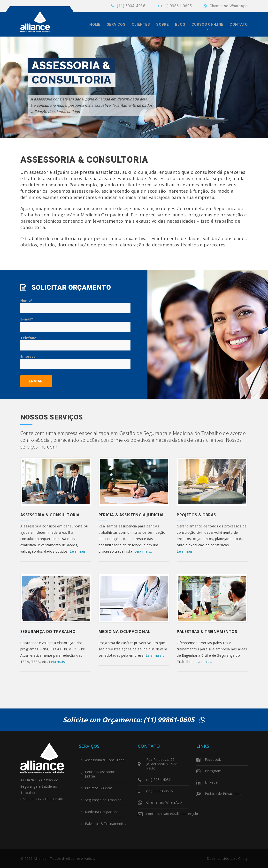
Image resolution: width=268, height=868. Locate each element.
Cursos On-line (207, 25)
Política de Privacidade (223, 794)
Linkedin (211, 782)
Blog (180, 25)
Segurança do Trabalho (48, 632)
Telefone (75, 343)
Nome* (75, 306)
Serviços (116, 25)
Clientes (141, 25)
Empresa (75, 362)
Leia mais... (79, 551)
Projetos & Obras (196, 515)
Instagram (213, 771)
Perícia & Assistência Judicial (132, 515)
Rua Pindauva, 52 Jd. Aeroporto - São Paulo (162, 764)
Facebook (213, 759)
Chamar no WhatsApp (229, 6)
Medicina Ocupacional (124, 632)
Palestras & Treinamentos (207, 632)
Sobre (162, 25)
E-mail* (75, 324)
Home (95, 25)
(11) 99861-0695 (177, 6)
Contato (239, 25)
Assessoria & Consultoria (50, 515)
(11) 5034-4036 (131, 6)
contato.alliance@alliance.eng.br (172, 814)
